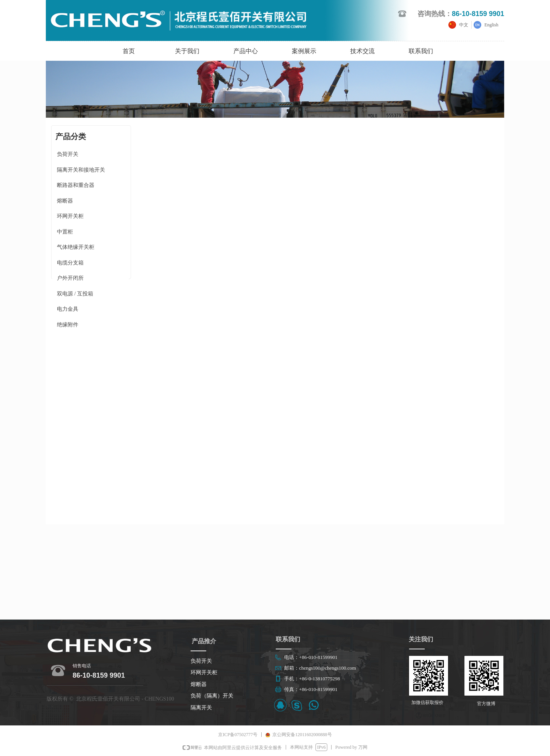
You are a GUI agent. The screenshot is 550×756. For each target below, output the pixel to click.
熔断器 (65, 201)
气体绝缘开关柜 (76, 247)
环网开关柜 (70, 216)
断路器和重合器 (76, 185)
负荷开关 (68, 154)
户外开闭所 (70, 278)
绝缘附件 (68, 325)
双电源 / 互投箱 (75, 294)
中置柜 (65, 232)
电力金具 (68, 309)
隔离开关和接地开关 (81, 170)
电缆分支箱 (70, 263)
